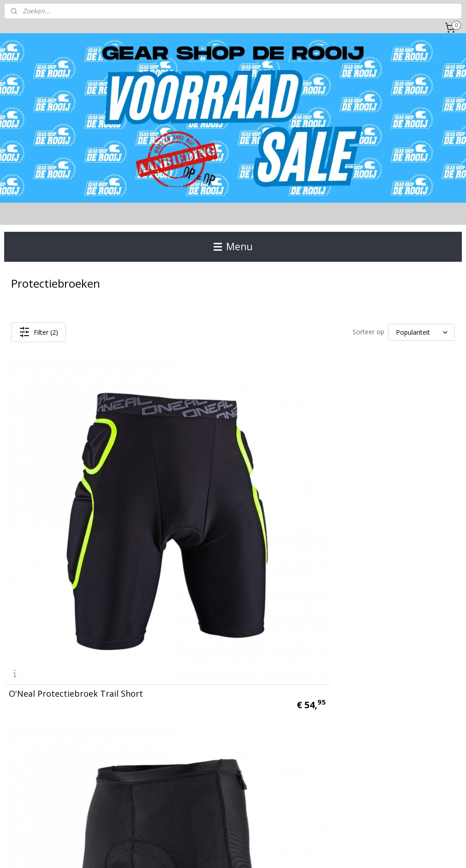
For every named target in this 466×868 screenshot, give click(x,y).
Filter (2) (39, 332)
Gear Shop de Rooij (38, 732)
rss (222, 851)
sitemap (202, 851)
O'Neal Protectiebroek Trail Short (76, 514)
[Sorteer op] (421, 332)
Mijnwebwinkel (338, 851)
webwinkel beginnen (257, 851)
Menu (233, 247)
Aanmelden (339, 613)
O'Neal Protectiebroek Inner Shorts (220, 510)
